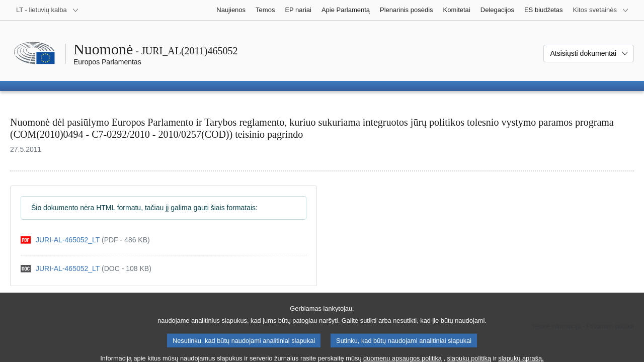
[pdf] (85, 240)
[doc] (86, 269)
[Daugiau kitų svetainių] (601, 10)
